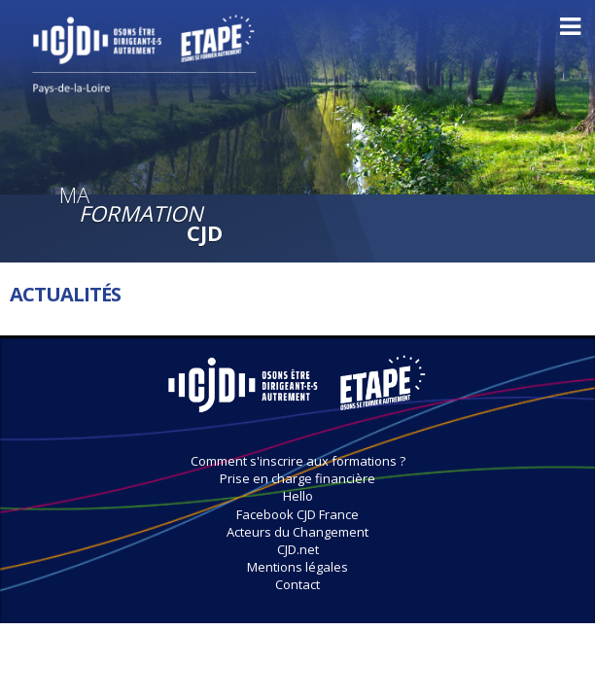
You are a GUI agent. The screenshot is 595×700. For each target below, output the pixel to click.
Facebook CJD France (297, 514)
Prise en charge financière (297, 478)
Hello (298, 496)
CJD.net (298, 549)
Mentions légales (297, 567)
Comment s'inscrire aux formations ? (298, 461)
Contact (297, 584)
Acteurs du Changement (297, 532)
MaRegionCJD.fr (297, 394)
